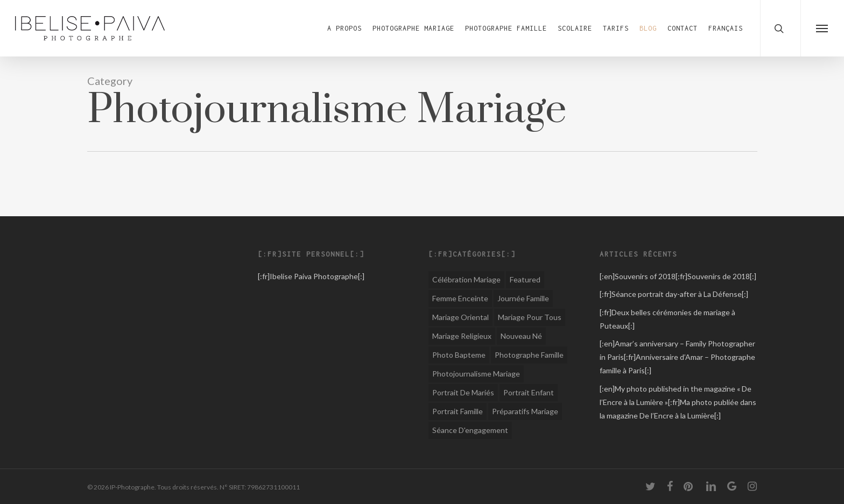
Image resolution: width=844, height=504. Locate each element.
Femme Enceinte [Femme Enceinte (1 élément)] (460, 298)
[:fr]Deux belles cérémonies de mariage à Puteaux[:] (667, 319)
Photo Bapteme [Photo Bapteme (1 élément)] (459, 355)
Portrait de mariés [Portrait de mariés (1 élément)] (463, 392)
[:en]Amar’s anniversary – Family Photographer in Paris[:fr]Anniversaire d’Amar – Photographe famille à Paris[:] (677, 357)
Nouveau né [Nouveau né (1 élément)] (521, 336)
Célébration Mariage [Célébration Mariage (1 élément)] (466, 279)
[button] (822, 28)
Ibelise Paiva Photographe (314, 276)
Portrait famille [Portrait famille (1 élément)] (458, 411)
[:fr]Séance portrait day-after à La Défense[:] (674, 294)
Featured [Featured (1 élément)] (525, 279)
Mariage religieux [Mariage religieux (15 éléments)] (462, 336)
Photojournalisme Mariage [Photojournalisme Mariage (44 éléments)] (476, 374)
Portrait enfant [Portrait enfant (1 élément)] (529, 392)
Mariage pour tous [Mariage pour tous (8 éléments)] (530, 317)
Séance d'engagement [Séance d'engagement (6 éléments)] (470, 430)
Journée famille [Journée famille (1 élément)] (523, 298)
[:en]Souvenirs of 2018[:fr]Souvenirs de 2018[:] (678, 276)
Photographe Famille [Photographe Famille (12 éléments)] (529, 355)
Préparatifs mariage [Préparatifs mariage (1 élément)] (525, 411)
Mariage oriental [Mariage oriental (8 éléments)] (460, 317)
